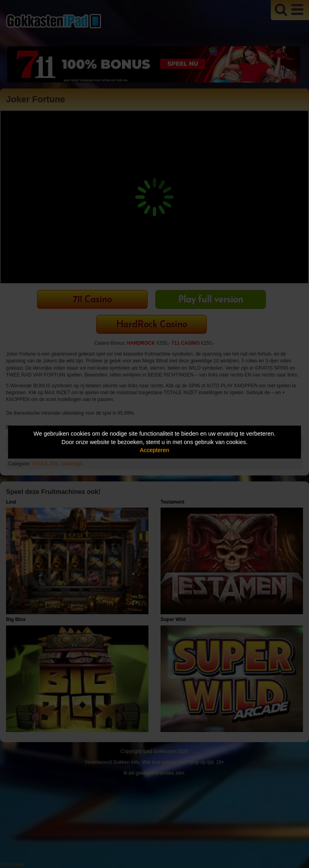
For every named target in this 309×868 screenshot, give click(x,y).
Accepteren (155, 450)
